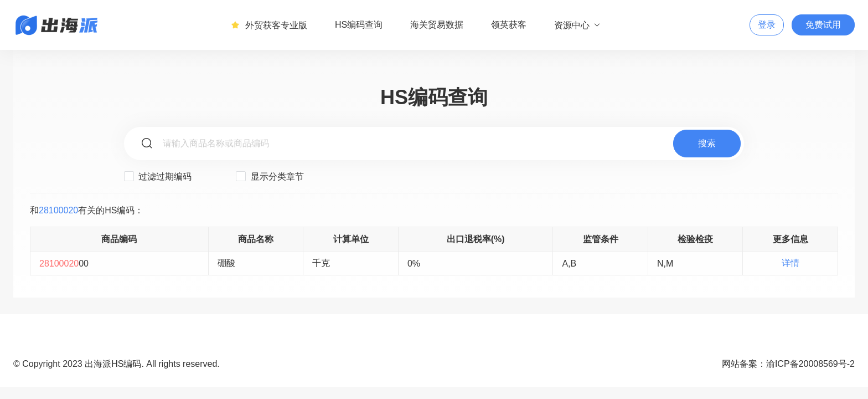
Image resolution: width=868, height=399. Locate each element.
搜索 (707, 143)
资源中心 (578, 25)
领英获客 (509, 25)
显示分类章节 (270, 176)
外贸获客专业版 (269, 25)
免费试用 (823, 25)
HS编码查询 (359, 25)
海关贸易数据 (437, 25)
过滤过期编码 (158, 176)
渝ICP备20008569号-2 (810, 364)
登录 (767, 25)
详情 (790, 263)
